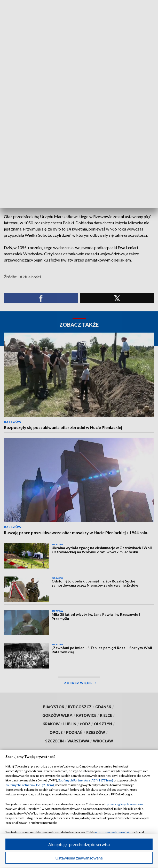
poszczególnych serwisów (125, 804)
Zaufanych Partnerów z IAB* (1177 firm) (86, 780)
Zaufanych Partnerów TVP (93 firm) (30, 785)
